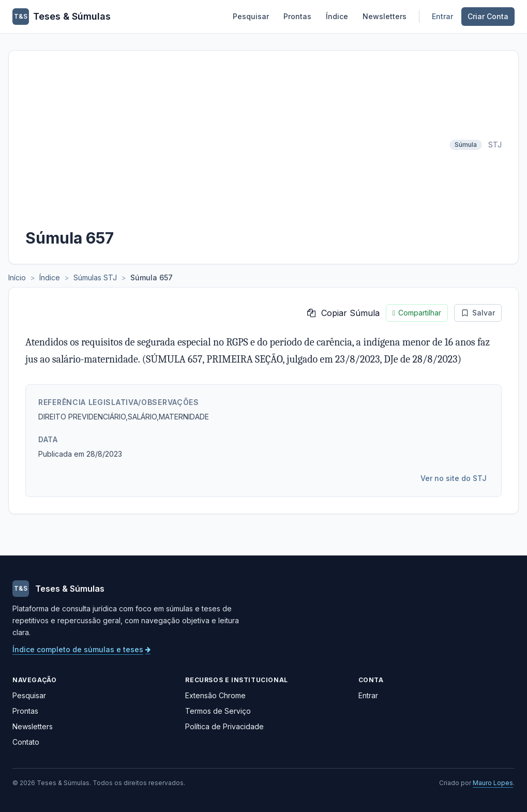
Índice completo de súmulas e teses (81, 649)
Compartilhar (417, 313)
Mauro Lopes (493, 783)
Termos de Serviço (218, 711)
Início (17, 277)
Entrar (442, 16)
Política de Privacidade (224, 726)
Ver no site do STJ (454, 478)
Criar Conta (488, 16)
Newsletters (385, 16)
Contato (26, 742)
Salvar (478, 313)
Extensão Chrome (215, 695)
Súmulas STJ (95, 277)
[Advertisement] (234, 145)
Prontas (297, 16)
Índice (337, 16)
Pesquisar (251, 16)
